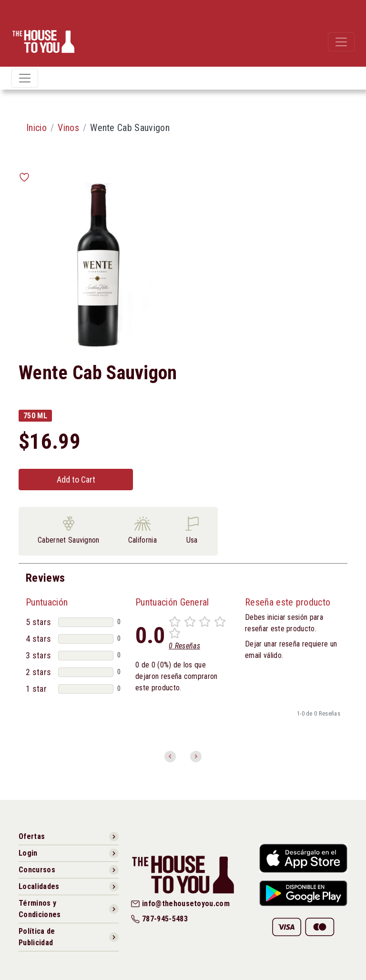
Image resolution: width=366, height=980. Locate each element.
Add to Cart (76, 480)
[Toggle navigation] (341, 42)
